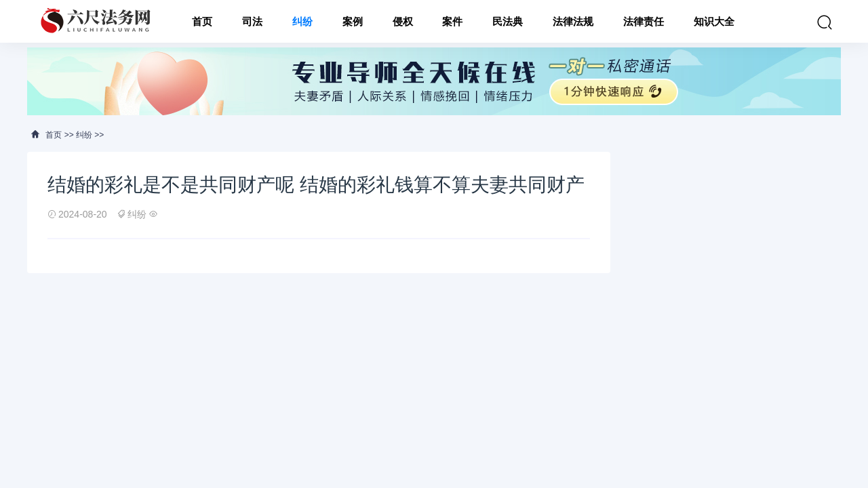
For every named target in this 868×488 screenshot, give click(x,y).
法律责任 (644, 21)
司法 (252, 21)
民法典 (508, 21)
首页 (202, 21)
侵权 (403, 21)
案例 (353, 21)
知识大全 (714, 21)
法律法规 (573, 21)
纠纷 (302, 21)
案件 (452, 21)
